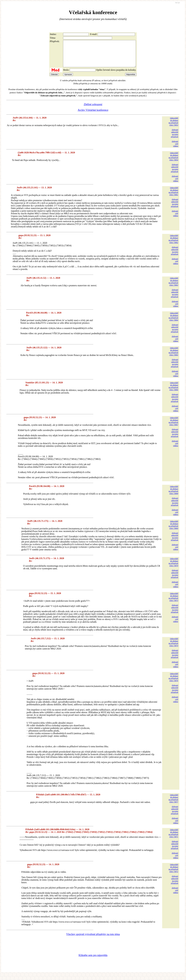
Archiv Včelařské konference (93, 115)
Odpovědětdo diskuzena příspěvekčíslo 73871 (173, 838)
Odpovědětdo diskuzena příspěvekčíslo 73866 (173, 391)
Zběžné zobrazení (93, 110)
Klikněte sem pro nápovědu (93, 960)
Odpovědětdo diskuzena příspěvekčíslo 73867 (173, 426)
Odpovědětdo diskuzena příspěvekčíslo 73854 (173, 162)
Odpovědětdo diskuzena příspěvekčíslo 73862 (173, 244)
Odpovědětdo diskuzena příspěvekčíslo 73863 (173, 287)
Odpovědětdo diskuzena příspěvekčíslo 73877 (173, 804)
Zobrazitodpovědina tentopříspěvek (175, 138)
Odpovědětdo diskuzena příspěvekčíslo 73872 (173, 873)
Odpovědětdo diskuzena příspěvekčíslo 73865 (173, 357)
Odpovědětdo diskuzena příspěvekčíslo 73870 (173, 567)
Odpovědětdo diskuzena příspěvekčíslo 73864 (173, 322)
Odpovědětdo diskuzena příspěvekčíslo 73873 (173, 602)
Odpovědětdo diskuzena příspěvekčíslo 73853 (173, 127)
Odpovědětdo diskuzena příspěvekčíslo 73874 (173, 647)
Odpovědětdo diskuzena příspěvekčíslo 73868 (173, 495)
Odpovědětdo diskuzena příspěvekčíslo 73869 (173, 530)
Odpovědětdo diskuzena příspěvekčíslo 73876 (173, 682)
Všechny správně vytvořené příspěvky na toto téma (93, 939)
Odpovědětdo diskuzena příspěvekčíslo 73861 (173, 196)
